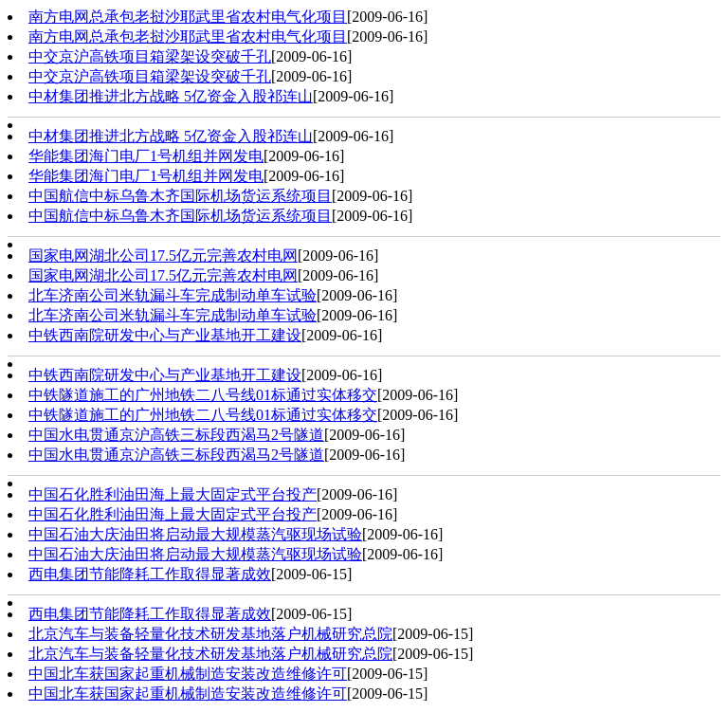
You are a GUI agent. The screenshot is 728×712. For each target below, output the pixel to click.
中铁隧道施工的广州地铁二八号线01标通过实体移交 (203, 395)
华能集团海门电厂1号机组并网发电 (146, 156)
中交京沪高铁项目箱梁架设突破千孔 (150, 56)
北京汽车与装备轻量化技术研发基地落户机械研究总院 (210, 634)
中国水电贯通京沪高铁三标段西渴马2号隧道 (176, 435)
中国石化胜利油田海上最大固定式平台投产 (173, 494)
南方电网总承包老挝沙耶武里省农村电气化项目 (188, 17)
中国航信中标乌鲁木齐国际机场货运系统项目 (180, 196)
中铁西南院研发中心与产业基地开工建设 (165, 335)
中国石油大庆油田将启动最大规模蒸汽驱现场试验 (195, 534)
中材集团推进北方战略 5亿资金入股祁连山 (171, 96)
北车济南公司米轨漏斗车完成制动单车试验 (173, 295)
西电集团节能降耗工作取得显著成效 (150, 574)
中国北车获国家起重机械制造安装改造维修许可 (188, 674)
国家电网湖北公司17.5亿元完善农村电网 (163, 256)
